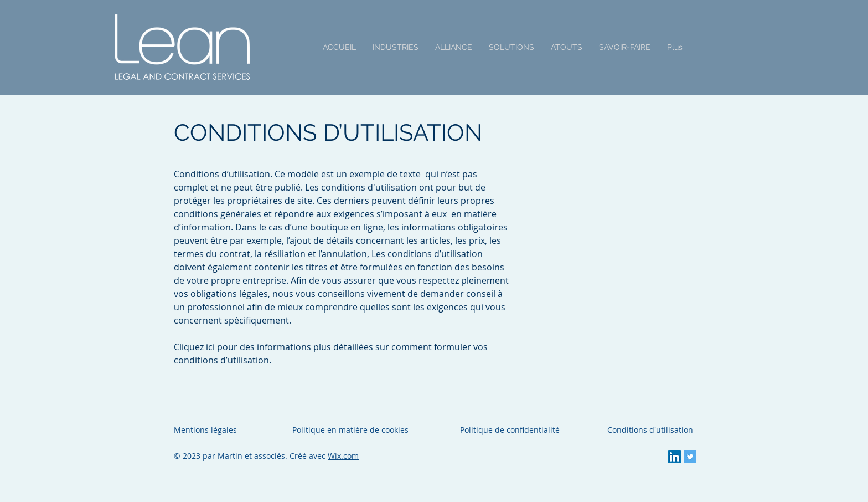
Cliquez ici (194, 347)
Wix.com (343, 456)
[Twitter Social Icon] (690, 457)
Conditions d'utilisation (650, 430)
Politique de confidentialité (510, 430)
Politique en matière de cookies (352, 430)
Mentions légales (205, 430)
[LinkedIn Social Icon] (675, 457)
